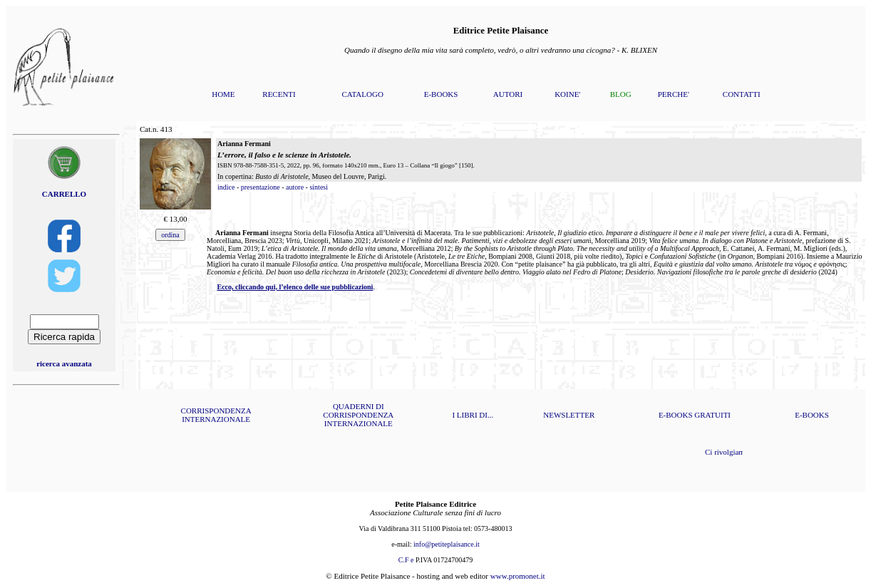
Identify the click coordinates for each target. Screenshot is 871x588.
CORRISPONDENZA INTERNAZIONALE (216, 415)
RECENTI (279, 94)
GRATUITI (712, 415)
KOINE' (567, 94)
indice (226, 187)
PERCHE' (674, 94)
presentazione (261, 187)
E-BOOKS (441, 94)
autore (295, 187)
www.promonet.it (518, 576)
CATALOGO (362, 94)
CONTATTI (742, 94)
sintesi (319, 187)
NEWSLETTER (569, 415)
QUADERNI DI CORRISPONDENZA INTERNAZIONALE (358, 415)
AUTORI (508, 94)
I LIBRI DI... (473, 415)
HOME (223, 94)
